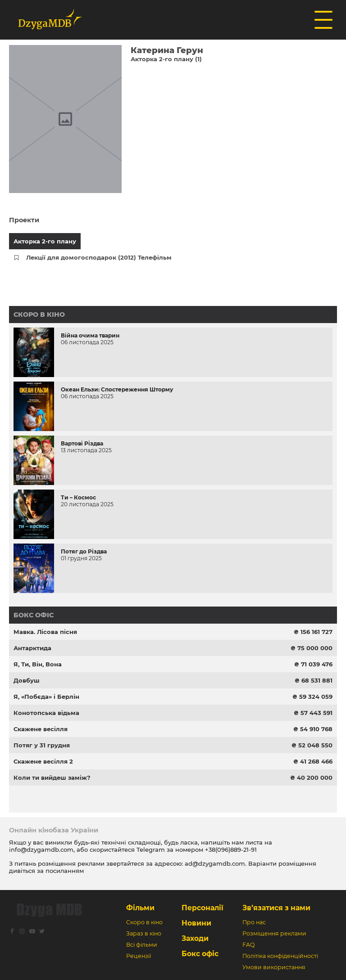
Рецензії (139, 956)
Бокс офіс (34, 615)
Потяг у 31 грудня (42, 745)
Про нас (254, 922)
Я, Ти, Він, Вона (38, 664)
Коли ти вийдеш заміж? (52, 778)
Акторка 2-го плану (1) (166, 59)
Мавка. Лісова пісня (45, 632)
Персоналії (203, 908)
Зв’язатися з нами (276, 908)
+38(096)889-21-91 (231, 850)
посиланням (65, 871)
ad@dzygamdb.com (215, 863)
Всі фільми (142, 945)
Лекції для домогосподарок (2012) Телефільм (99, 257)
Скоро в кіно (39, 315)
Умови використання (274, 967)
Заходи (195, 938)
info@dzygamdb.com (41, 850)
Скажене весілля (41, 729)
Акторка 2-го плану (45, 241)
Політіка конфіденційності (280, 956)
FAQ (248, 945)
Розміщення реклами (274, 933)
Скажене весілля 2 (43, 761)
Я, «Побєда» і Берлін (46, 697)
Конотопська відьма (46, 713)
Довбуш (27, 680)
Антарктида (32, 648)
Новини (196, 923)
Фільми (140, 908)
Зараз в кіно (144, 933)
